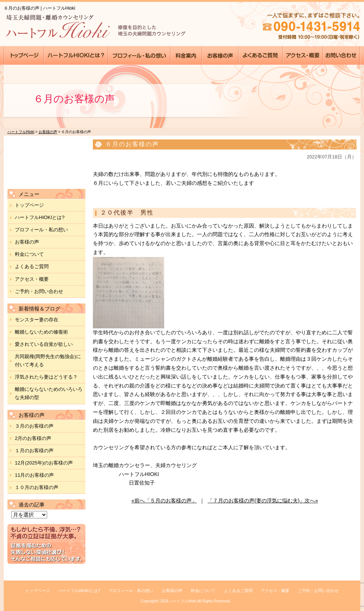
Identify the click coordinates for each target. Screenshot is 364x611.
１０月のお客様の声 (37, 487)
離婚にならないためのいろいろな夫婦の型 (49, 393)
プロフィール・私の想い (41, 230)
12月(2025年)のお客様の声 (44, 463)
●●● (24, 55)
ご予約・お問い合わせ (39, 291)
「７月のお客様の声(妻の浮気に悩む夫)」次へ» (263, 501)
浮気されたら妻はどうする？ (46, 377)
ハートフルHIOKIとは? (40, 217)
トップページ (29, 205)
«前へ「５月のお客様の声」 (164, 501)
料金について (29, 254)
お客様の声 (27, 242)
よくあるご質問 (32, 266)
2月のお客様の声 (33, 438)
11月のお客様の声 (34, 475)
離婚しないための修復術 (41, 332)
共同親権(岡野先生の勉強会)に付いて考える (48, 361)
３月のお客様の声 (34, 426)
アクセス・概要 (32, 279)
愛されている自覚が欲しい (44, 344)
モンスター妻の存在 (37, 320)
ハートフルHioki (183, 601)
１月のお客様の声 (34, 451)
